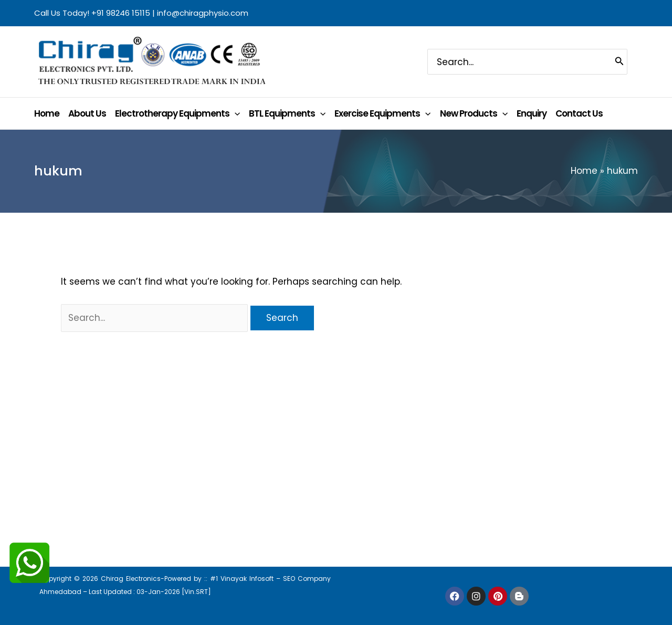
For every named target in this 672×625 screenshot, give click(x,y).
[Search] (619, 61)
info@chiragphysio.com (203, 13)
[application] (235, 113)
